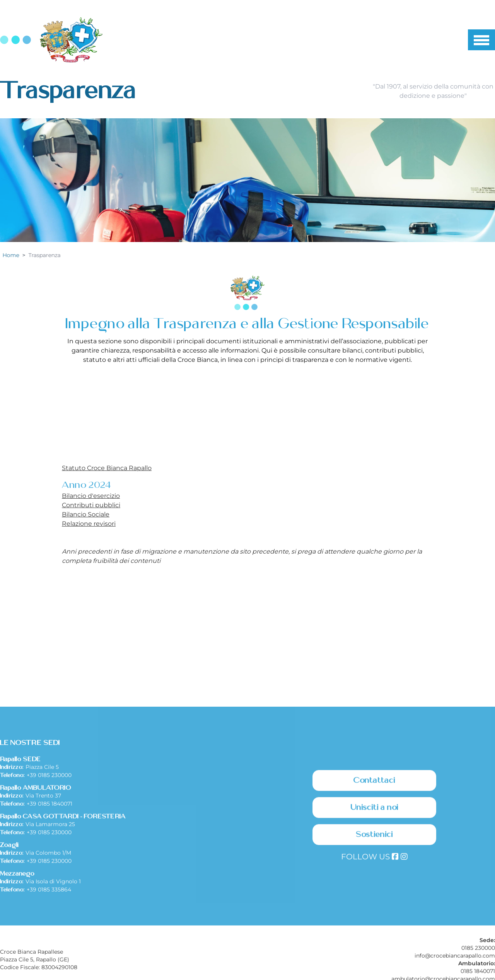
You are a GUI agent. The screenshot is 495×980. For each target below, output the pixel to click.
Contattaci (374, 861)
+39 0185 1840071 (49, 885)
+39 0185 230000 (49, 856)
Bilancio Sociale (86, 514)
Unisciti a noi (375, 888)
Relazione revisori (89, 524)
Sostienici (374, 915)
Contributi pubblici (91, 505)
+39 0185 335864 (49, 970)
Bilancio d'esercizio (91, 496)
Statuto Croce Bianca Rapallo (107, 468)
